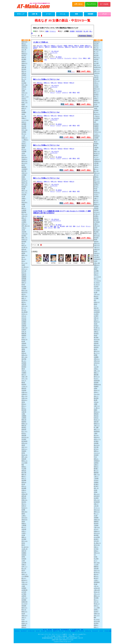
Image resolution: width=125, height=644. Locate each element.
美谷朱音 (96, 523)
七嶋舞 (96, 404)
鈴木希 (23, 341)
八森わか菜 (97, 590)
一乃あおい (97, 116)
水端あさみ (97, 520)
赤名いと (96, 61)
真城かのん (24, 500)
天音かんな (24, 93)
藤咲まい (24, 476)
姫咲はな (96, 459)
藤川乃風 (24, 473)
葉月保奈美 (24, 441)
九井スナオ (97, 245)
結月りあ (96, 602)
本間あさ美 (24, 494)
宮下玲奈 (96, 549)
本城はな (24, 490)
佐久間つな (24, 247)
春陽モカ (96, 451)
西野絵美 (96, 414)
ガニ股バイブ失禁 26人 (41, 42)
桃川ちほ (24, 572)
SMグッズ (55, 631)
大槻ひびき (97, 140)
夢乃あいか (97, 604)
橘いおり (24, 361)
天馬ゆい (96, 369)
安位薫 (96, 584)
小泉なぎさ (24, 216)
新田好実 (24, 429)
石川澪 (96, 104)
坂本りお (24, 245)
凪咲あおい (24, 400)
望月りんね (24, 541)
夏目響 (96, 400)
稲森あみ (24, 146)
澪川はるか (24, 518)
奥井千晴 (24, 171)
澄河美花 (96, 334)
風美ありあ (24, 183)
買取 (82, 630)
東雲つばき (24, 296)
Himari (95, 457)
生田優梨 (24, 124)
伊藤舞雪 (96, 126)
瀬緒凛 (23, 351)
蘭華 (95, 617)
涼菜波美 (24, 343)
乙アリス (96, 157)
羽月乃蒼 (96, 447)
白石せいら (24, 314)
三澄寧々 (24, 533)
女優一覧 (35, 14)
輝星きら (24, 208)
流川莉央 (96, 623)
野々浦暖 (96, 428)
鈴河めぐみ (24, 339)
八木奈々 (96, 580)
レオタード (60, 58)
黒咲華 (96, 240)
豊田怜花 (24, 388)
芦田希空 (24, 75)
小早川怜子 (97, 257)
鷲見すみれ (24, 347)
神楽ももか (97, 173)
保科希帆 (24, 480)
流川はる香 (97, 621)
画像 (47, 31)
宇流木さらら (97, 132)
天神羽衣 (24, 87)
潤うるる (24, 310)
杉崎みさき (88, 46)
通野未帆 (96, 375)
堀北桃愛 (24, 488)
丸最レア (96, 504)
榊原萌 (96, 269)
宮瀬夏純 (24, 553)
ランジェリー (68, 58)
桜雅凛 (65, 46)
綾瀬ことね (24, 103)
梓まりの (24, 77)
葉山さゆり (97, 445)
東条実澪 (24, 384)
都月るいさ (97, 377)
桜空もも (96, 279)
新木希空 (96, 95)
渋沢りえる (24, 306)
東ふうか (24, 79)
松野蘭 (23, 510)
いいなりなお (25, 120)
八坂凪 (23, 586)
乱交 (71, 226)
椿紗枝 (23, 383)
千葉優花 (24, 373)
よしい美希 (97, 608)
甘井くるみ (24, 85)
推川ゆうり (97, 153)
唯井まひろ (97, 345)
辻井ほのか (97, 363)
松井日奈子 (97, 496)
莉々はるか (97, 619)
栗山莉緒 (96, 232)
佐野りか (24, 283)
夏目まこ (24, 408)
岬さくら (96, 514)
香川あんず (24, 181)
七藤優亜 (24, 416)
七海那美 (24, 418)
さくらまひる (97, 277)
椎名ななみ (24, 290)
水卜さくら (97, 508)
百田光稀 (96, 569)
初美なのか (24, 443)
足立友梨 (96, 79)
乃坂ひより (97, 426)
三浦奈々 (24, 516)
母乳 (46, 60)
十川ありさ (24, 386)
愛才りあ (96, 48)
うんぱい (96, 134)
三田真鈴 (96, 525)
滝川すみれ (97, 339)
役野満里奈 (97, 582)
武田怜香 (96, 343)
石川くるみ (24, 130)
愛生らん (24, 52)
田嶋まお (36, 47)
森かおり (24, 578)
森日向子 (96, 578)
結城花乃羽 (24, 602)
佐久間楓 (96, 271)
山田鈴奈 (24, 596)
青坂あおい (24, 54)
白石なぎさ (97, 310)
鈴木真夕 (96, 326)
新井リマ (96, 93)
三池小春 (96, 506)
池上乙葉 (24, 126)
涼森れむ (96, 332)
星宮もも (24, 486)
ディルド (43, 631)
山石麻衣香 (24, 590)
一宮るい (24, 142)
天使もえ (96, 83)
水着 (70, 93)
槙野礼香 (24, 496)
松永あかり (24, 508)
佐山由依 (24, 287)
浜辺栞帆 (96, 443)
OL (58, 226)
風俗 (55, 226)
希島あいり (97, 204)
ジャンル (62, 14)
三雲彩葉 (24, 525)
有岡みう (96, 99)
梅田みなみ (24, 161)
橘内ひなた (97, 351)
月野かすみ (97, 361)
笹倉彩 (23, 265)
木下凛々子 (97, 214)
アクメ (80, 58)
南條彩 (96, 410)
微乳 (55, 228)
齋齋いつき (24, 238)
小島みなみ (97, 249)
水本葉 (23, 535)
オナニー (75, 58)
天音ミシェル (25, 97)
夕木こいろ (97, 594)
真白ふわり (97, 494)
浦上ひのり (24, 163)
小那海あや (97, 159)
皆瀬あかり (97, 531)
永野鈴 (96, 388)
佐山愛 (96, 292)
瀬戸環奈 (96, 337)
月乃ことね (24, 379)
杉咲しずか (75, 47)
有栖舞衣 (96, 101)
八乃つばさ (60, 46)
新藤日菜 (24, 334)
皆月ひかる (97, 533)
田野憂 (96, 355)
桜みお (23, 257)
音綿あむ (24, 179)
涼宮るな (24, 345)
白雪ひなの (24, 328)
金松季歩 (96, 185)
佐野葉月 (24, 281)
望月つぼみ (97, 563)
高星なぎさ (24, 355)
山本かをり (24, 598)
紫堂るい (24, 294)
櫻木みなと (24, 251)
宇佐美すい (24, 159)
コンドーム (67, 631)
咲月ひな (24, 273)
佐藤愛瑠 (24, 277)
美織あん (24, 523)
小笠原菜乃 (24, 169)
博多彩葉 (24, 435)
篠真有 (96, 304)
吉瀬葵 (23, 204)
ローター (38, 631)
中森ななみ (24, 398)
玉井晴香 (24, 365)
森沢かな (96, 576)
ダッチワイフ (24, 631)
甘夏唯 (23, 91)
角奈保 (96, 336)
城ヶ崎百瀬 (24, 312)
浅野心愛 (24, 67)
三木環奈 (24, 289)
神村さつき (24, 191)
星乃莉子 (96, 486)
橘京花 (96, 349)
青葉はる (24, 57)
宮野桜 (23, 557)
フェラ (78, 226)
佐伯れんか (24, 240)
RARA (23, 619)
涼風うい (24, 337)
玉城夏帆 (96, 357)
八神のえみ (24, 584)
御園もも (24, 537)
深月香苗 (24, 539)
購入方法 (45, 630)
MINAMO (96, 541)
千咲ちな (24, 371)
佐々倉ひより (25, 267)
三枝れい (96, 267)
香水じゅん (97, 181)
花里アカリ (24, 447)
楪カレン (96, 600)
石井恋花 (24, 128)
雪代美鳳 (96, 598)
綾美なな (24, 108)
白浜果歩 (24, 324)
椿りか (96, 365)
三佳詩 (23, 561)
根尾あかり (97, 424)
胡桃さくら (97, 234)
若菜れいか (24, 623)
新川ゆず (87, 47)
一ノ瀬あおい (25, 140)
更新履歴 (90, 14)
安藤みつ (24, 118)
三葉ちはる (97, 527)
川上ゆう (96, 195)
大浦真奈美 (54, 47)
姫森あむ (24, 467)
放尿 (89, 58)
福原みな (96, 467)
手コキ (83, 226)
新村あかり (97, 412)
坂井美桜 (24, 242)
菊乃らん (96, 200)
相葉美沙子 (24, 46)
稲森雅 (23, 148)
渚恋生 (23, 402)
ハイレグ (58, 93)
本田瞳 (96, 492)
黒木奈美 (96, 238)
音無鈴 (23, 177)
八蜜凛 (96, 433)
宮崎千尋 (24, 551)
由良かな (96, 606)
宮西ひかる (97, 553)
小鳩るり (24, 228)
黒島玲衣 (96, 242)
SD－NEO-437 (55, 51)
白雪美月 (24, 330)
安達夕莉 (96, 77)
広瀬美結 (96, 463)
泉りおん (96, 112)
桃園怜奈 (96, 567)
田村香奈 (24, 367)
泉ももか (24, 134)
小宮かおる (24, 234)
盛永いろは (24, 396)
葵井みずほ (24, 48)
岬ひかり (24, 527)
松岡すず (24, 506)
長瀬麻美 (96, 386)
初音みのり (97, 437)
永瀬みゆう (24, 394)
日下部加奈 (97, 222)
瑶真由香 (24, 459)
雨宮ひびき (97, 89)
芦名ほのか (97, 73)
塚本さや (24, 375)
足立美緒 (24, 83)
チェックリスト (91, 4)
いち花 (23, 136)
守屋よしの (24, 582)
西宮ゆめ (96, 416)
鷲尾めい (96, 625)
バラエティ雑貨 (108, 631)
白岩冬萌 (24, 320)
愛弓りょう (97, 91)
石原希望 (96, 110)
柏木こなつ (97, 179)
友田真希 (96, 383)
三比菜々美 (24, 549)
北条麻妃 (96, 482)
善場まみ (24, 353)
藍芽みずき (97, 42)
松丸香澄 (96, 498)
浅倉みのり (24, 63)
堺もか (23, 243)
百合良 (23, 614)
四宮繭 (82, 46)
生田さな (24, 122)
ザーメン (88, 226)
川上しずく (24, 193)
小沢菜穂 (24, 175)
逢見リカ (47, 47)
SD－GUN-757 (55, 85)
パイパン (50, 228)
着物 (74, 226)
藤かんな (96, 471)
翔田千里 (96, 308)
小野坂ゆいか (97, 161)
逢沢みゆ (96, 46)
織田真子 (96, 155)
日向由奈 (96, 455)
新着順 (72, 31)
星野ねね (24, 482)
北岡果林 (96, 206)
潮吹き (85, 58)
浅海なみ (24, 73)
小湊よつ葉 (97, 263)
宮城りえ (96, 547)
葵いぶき (96, 52)
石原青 (96, 108)
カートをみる (104, 4)
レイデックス (54, 53)
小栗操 (96, 149)
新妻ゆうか (24, 424)
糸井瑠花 (96, 124)
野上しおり (24, 431)
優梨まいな (97, 596)
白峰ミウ (96, 320)
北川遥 (23, 200)
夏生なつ (24, 406)
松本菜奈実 (97, 502)
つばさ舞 (96, 367)
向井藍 (96, 557)
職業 (51, 226)
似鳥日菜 (96, 422)
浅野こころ (97, 71)
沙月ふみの (97, 289)
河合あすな (97, 193)
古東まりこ (24, 224)
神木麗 (96, 191)
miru (95, 555)
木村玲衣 (96, 218)
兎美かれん (24, 157)
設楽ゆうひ (97, 302)
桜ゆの (23, 261)
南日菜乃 (96, 539)
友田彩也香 (97, 381)
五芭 (95, 122)
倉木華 (96, 228)
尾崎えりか (97, 151)
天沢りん (24, 89)
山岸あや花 (97, 588)
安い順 (86, 31)
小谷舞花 (24, 222)
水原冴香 (24, 529)
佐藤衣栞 (24, 275)
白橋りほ (96, 318)
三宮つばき (97, 294)
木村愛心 (96, 216)
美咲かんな (97, 512)
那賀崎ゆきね (97, 384)
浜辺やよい (24, 449)
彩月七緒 (24, 271)
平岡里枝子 (97, 461)
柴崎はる (24, 304)
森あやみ (96, 574)
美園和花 (96, 522)
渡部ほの (24, 627)
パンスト (101, 631)
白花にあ (24, 332)
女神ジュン (24, 567)
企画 (67, 226)
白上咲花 (96, 314)
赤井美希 (96, 59)
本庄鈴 (96, 490)
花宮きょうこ (97, 439)
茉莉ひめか (24, 512)
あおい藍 (24, 50)
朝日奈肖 (24, 69)
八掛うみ (96, 586)
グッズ (104, 14)
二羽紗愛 (96, 478)
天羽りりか (97, 81)
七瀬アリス (97, 406)
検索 (76, 14)
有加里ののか (97, 67)
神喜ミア (24, 218)
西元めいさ (97, 420)
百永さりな (97, 570)
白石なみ (24, 316)
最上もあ (24, 569)
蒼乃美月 (24, 56)
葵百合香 (96, 56)
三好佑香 (24, 563)
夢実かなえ (24, 612)
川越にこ (96, 198)
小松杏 (96, 261)
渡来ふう (96, 627)
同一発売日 (59, 57)
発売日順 (79, 31)
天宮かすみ (24, 101)
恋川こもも (24, 214)
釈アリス (24, 308)
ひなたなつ (97, 453)
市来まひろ (97, 114)
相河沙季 (96, 44)
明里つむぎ (97, 65)
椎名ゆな (96, 296)
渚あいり (96, 396)
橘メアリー (97, 353)
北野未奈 (96, 208)
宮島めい (96, 551)
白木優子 (96, 316)
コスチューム (88, 631)
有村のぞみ (97, 103)
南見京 (23, 543)
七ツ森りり (97, 408)
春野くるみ (24, 457)
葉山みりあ (24, 455)
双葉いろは (97, 475)
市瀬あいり (24, 138)
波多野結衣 (97, 431)
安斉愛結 (24, 112)
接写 (78, 93)
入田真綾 (96, 130)
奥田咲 (96, 146)
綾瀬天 (23, 104)
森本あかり (24, 580)
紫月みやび (24, 292)
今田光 (23, 153)
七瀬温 (23, 414)
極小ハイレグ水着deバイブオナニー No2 (46, 79)
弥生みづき (97, 592)
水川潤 (96, 516)
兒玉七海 (96, 255)
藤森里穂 (96, 473)
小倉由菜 (96, 148)
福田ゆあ (24, 471)
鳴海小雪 (24, 420)
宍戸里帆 (96, 298)
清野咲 (23, 349)
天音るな (24, 99)
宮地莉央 (24, 555)
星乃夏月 (96, 484)
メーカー (49, 14)
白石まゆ (24, 318)
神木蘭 (23, 189)
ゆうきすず (24, 604)
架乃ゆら (96, 187)
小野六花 (96, 165)
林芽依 (23, 453)
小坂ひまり (97, 247)
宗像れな (24, 565)
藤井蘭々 (96, 469)
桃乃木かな (97, 572)
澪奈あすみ (24, 520)
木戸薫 (23, 206)
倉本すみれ (97, 230)
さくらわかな (97, 281)
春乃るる (96, 449)
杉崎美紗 (24, 336)
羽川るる (24, 155)
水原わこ (24, 531)
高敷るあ (71, 46)
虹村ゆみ (96, 418)
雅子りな (96, 175)
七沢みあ (96, 402)
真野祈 (23, 514)
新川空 (23, 110)
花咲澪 (23, 445)
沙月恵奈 (96, 287)
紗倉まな (96, 275)
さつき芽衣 (97, 290)
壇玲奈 (23, 369)
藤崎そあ (24, 475)
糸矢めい (24, 144)
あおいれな (40, 46)
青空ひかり (97, 57)
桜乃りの (96, 273)
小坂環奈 (24, 220)
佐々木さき (97, 285)
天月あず (96, 85)
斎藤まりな (68, 47)
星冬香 (23, 484)
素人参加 (62, 226)
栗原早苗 (24, 212)
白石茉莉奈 (97, 312)
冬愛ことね (47, 46)
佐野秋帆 (24, 279)
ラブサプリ (82, 631)
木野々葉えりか (26, 226)
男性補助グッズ (74, 631)
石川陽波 (24, 132)
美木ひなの (97, 510)
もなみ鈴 (96, 565)
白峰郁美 (24, 326)
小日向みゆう (97, 259)
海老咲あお (97, 136)
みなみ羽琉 (97, 537)
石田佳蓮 (96, 106)
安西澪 (23, 114)
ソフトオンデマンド (56, 221)
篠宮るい (24, 302)
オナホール (17, 631)
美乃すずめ (97, 545)
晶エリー (41, 47)
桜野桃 (23, 253)
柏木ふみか (24, 185)
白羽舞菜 (24, 322)
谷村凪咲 (24, 363)
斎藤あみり (97, 265)
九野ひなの (97, 226)
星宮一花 (96, 488)
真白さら (24, 504)
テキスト (53, 31)
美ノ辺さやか (25, 547)
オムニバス (53, 58)
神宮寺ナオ (97, 322)
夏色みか (24, 404)
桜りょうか (24, 263)
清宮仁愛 (96, 220)
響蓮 (23, 465)
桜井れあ (24, 249)
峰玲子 (23, 545)
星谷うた (24, 478)
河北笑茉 (24, 195)
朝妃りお (24, 71)
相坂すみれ (24, 42)
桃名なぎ (72, 83)
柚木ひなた (24, 608)
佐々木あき (97, 283)
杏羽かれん (61, 47)
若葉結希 (24, 625)
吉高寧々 (96, 610)
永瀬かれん (24, 392)
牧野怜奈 (24, 498)
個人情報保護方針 (65, 630)
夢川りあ (24, 610)
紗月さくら (24, 269)
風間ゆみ (96, 177)
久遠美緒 (24, 210)
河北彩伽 (96, 196)
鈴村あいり (97, 330)
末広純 (96, 324)
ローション (61, 631)
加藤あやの (97, 183)
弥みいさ (24, 95)
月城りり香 (24, 377)
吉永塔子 (96, 612)
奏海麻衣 (24, 187)
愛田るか (24, 44)
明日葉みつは (97, 50)
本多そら (24, 492)
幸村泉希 (24, 606)
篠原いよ (24, 298)
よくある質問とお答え (75, 630)
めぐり (96, 561)
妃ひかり (96, 202)
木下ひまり (97, 212)
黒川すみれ (97, 236)
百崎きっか (24, 574)
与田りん (24, 617)
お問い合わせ (78, 4)
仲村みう (96, 392)
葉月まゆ (96, 435)
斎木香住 (24, 236)
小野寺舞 (96, 163)
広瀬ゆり (96, 465)
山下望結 (24, 594)
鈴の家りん (97, 328)
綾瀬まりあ (24, 106)
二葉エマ (96, 476)
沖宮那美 (96, 144)
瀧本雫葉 (24, 359)
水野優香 (96, 518)
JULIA (95, 306)
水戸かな (96, 529)
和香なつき (24, 621)
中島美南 (24, 390)
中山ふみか (97, 394)
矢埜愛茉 (24, 588)
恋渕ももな (97, 243)
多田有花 (96, 347)
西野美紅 (24, 428)
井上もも (24, 149)
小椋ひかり (24, 173)
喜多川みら (24, 202)
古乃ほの (96, 480)
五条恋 (96, 251)
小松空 (23, 230)
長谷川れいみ (25, 437)
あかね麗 (96, 63)
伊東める (53, 46)
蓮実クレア (97, 429)
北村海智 (96, 210)
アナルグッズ (49, 631)
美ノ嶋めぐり (97, 543)
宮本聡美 (24, 559)
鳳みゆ (96, 142)
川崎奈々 (24, 198)
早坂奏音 (24, 451)
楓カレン (96, 169)
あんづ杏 (24, 116)
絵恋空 (23, 165)
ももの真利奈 (25, 576)
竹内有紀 (96, 341)
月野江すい (97, 359)
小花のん (96, 167)
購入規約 (50, 630)
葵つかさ (96, 54)
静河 (95, 300)
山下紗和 (24, 592)
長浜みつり (97, 390)
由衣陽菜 (24, 600)
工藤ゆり (96, 224)
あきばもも (97, 69)
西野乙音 (24, 426)
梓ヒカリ (96, 75)
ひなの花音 (24, 463)
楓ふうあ (96, 171)
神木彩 (96, 189)
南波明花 (24, 422)
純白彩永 (24, 502)
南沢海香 (96, 535)
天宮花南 (96, 87)
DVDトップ (21, 14)
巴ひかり (96, 379)
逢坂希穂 (24, 167)
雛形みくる (24, 461)
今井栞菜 (96, 128)
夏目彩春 (96, 398)
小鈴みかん (97, 253)
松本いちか (97, 500)
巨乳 (46, 228)
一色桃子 (96, 120)
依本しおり (97, 616)
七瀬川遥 (24, 412)
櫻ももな (24, 259)
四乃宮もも (24, 300)
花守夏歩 (96, 441)
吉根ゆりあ (97, 614)
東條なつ (96, 373)
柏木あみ (81, 47)
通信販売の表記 (57, 630)
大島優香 (96, 138)
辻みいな (24, 381)
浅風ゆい (24, 61)
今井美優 (24, 151)
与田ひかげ (24, 616)
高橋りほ (77, 46)
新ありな (96, 97)
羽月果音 (24, 439)
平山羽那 (24, 469)
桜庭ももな (24, 255)
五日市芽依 (97, 118)
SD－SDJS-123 (55, 219)
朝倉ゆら (24, 65)
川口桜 (23, 196)
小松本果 (24, 232)
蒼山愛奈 (24, 59)
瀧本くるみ (24, 357)
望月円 (23, 570)
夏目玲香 (24, 410)
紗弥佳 (23, 285)
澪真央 (23, 522)
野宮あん (24, 433)
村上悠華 (96, 559)
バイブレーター (31, 631)
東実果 (23, 81)
